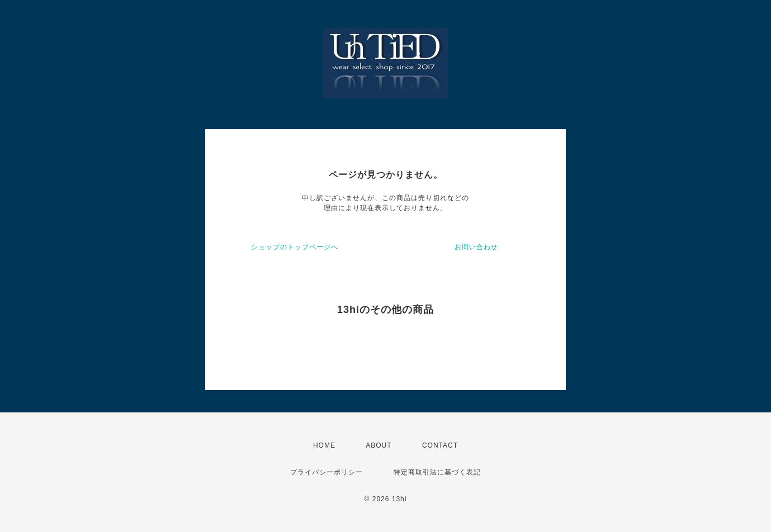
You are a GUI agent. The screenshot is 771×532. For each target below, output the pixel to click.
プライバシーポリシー (327, 472)
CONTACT (440, 445)
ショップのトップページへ (295, 247)
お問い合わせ (476, 247)
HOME (324, 445)
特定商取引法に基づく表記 (437, 472)
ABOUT (379, 445)
